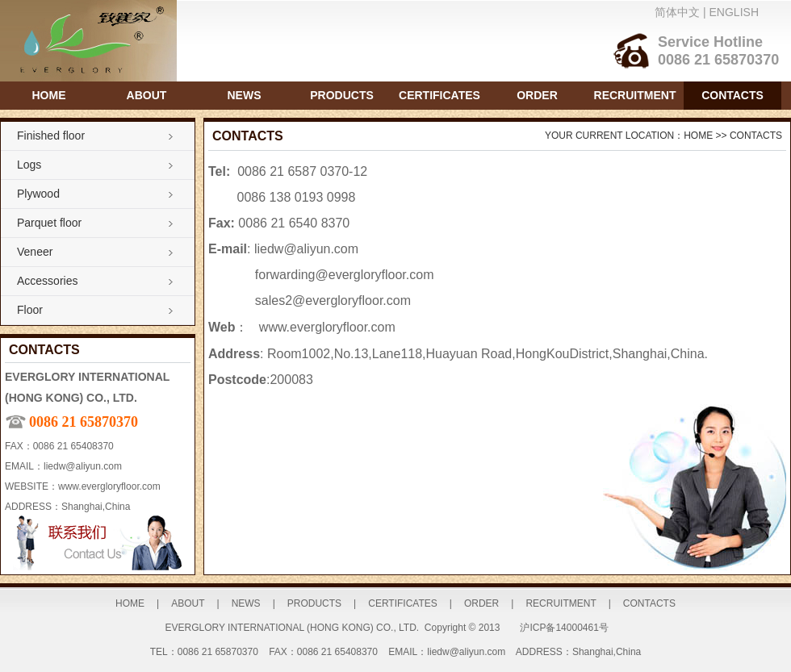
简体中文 (677, 12)
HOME (49, 95)
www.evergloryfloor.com (109, 486)
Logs (29, 165)
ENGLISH (734, 12)
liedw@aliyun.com (83, 466)
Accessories (47, 281)
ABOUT (147, 95)
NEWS (245, 95)
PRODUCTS (342, 95)
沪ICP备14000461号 (564, 628)
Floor (30, 310)
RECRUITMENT (635, 95)
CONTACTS (732, 95)
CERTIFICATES (439, 95)
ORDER (537, 95)
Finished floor (51, 136)
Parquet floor (49, 223)
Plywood (38, 194)
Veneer (35, 252)
